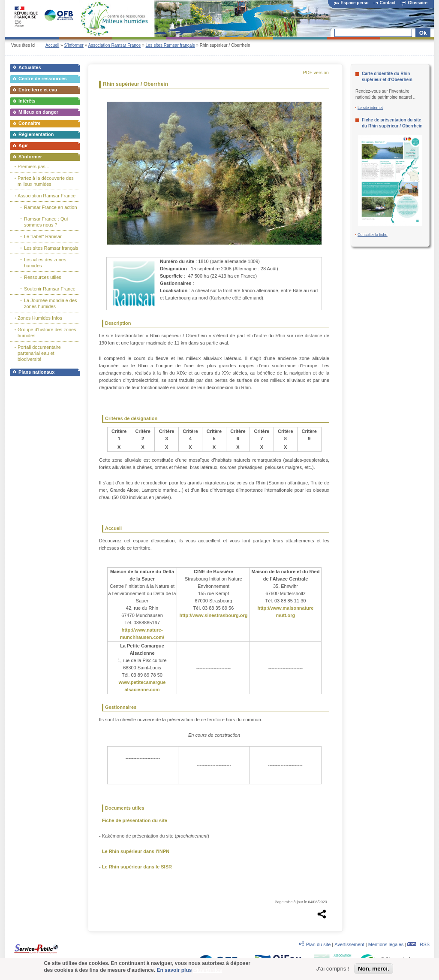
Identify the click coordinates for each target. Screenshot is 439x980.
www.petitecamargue (142, 682)
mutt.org (286, 615)
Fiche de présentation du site (135, 820)
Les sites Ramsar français (170, 45)
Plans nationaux (36, 372)
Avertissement (349, 944)
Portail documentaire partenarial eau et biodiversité (39, 353)
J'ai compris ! (333, 969)
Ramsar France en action (51, 207)
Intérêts (27, 101)
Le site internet (370, 108)
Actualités (30, 67)
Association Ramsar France (115, 45)
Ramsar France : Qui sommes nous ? (46, 222)
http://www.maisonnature (285, 608)
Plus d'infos (207, 970)
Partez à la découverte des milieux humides (46, 181)
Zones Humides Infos (40, 318)
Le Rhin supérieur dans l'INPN (136, 851)
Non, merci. (374, 969)
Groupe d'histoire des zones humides (47, 333)
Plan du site (318, 944)
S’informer (74, 45)
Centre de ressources (43, 79)
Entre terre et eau (38, 90)
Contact (385, 3)
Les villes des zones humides (45, 263)
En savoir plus (174, 970)
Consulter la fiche (373, 235)
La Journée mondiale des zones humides (51, 303)
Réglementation (36, 134)
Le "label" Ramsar (43, 236)
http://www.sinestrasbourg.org (213, 615)
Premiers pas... (33, 166)
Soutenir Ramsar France (50, 289)
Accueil (52, 45)
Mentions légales (386, 944)
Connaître (29, 123)
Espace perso (351, 3)
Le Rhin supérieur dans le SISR (137, 867)
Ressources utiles (43, 277)
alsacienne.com (142, 690)
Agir (23, 145)
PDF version (316, 73)
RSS (418, 944)
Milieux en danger (38, 112)
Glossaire (414, 3)
